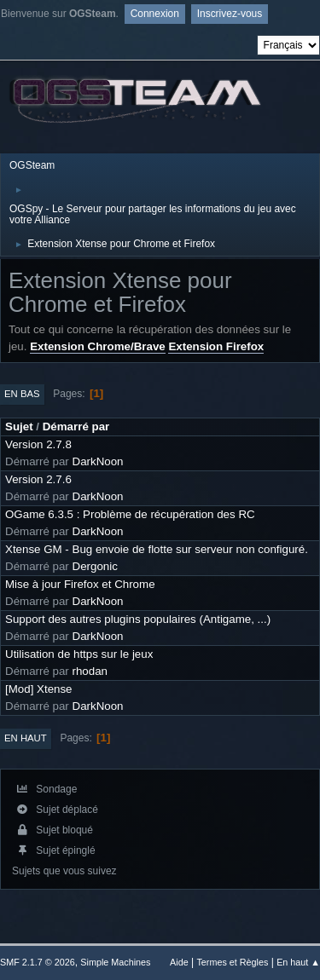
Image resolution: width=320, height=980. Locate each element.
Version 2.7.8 (38, 444)
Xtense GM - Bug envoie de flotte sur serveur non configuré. (157, 549)
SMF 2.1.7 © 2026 (38, 962)
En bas (22, 394)
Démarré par (76, 427)
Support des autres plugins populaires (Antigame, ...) (138, 619)
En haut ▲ (298, 962)
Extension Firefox (216, 346)
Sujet (19, 427)
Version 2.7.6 (38, 479)
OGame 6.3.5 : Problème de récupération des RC (130, 514)
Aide (179, 962)
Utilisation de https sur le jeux (79, 654)
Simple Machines (115, 962)
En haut (26, 738)
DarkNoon (98, 461)
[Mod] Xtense (39, 689)
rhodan (90, 671)
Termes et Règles (232, 962)
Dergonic (95, 566)
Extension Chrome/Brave (98, 346)
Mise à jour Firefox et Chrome (80, 584)
